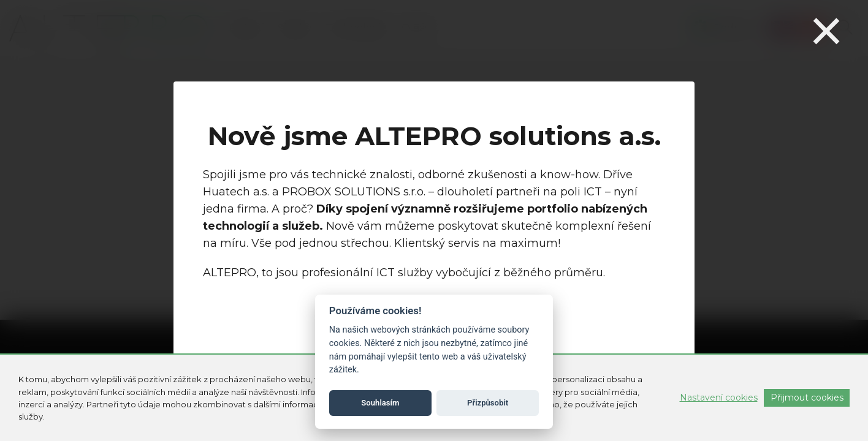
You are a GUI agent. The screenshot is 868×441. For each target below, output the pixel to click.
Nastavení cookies (719, 398)
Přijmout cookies (807, 398)
